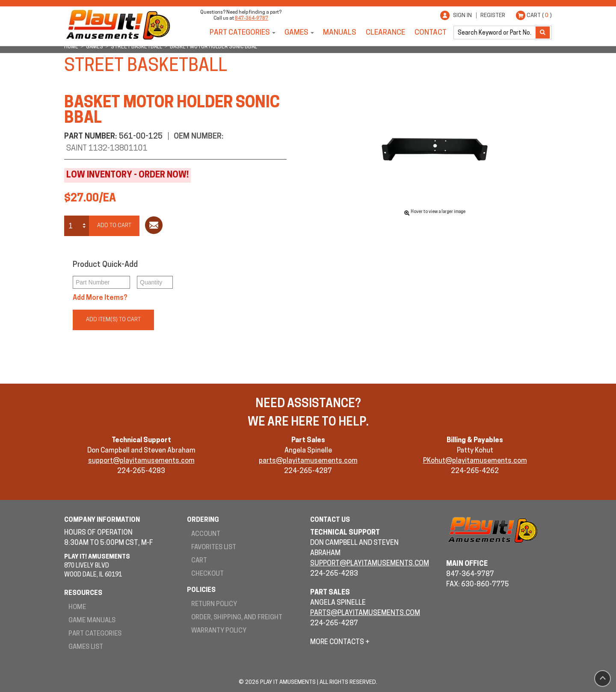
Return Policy (214, 605)
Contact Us (330, 520)
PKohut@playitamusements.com (475, 461)
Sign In (462, 16)
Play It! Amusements (118, 25)
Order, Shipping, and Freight (237, 618)
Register (493, 16)
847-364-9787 (252, 19)
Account (206, 534)
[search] (495, 33)
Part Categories (240, 33)
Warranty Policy (219, 631)
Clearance (385, 33)
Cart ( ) (539, 16)
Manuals (340, 33)
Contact (431, 33)
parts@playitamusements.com (308, 461)
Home (77, 608)
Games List (86, 647)
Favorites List (214, 548)
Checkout (207, 574)
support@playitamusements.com (141, 461)
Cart (199, 561)
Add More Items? (100, 298)
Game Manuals (92, 621)
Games (296, 33)
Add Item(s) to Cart (113, 320)
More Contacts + (340, 642)
